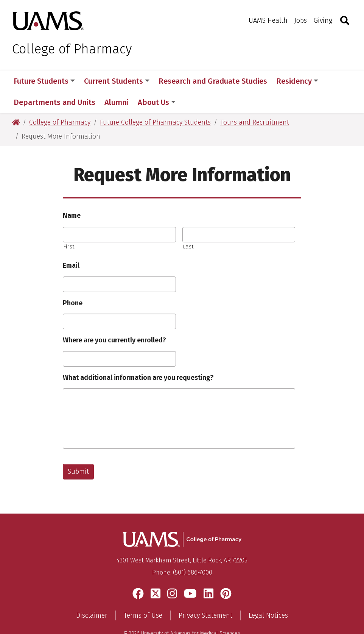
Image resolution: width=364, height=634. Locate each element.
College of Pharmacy (72, 49)
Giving (323, 20)
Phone (73, 282)
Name (72, 194)
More (289, 81)
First (69, 225)
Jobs (301, 20)
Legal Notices (268, 594)
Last (188, 225)
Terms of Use (143, 594)
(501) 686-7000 (193, 551)
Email (71, 244)
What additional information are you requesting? (138, 356)
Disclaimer (92, 594)
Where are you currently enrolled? (114, 319)
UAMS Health (268, 20)
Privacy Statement (205, 594)
